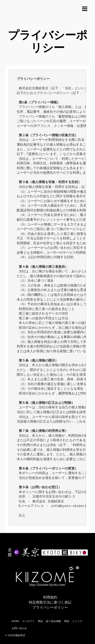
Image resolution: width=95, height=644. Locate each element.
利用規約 (50, 597)
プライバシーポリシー (50, 607)
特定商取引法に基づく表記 (50, 602)
